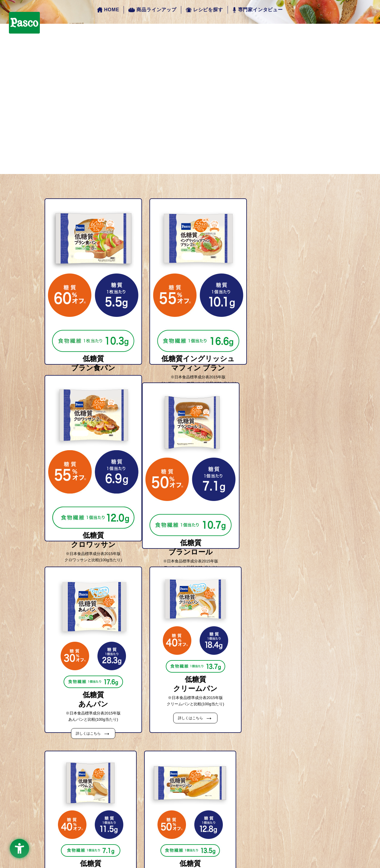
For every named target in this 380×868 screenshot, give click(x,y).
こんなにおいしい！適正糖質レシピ (210, 803)
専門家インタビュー (258, 10)
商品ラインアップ (152, 10)
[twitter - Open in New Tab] (212, 834)
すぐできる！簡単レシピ (199, 797)
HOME (108, 10)
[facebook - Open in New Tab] (169, 834)
